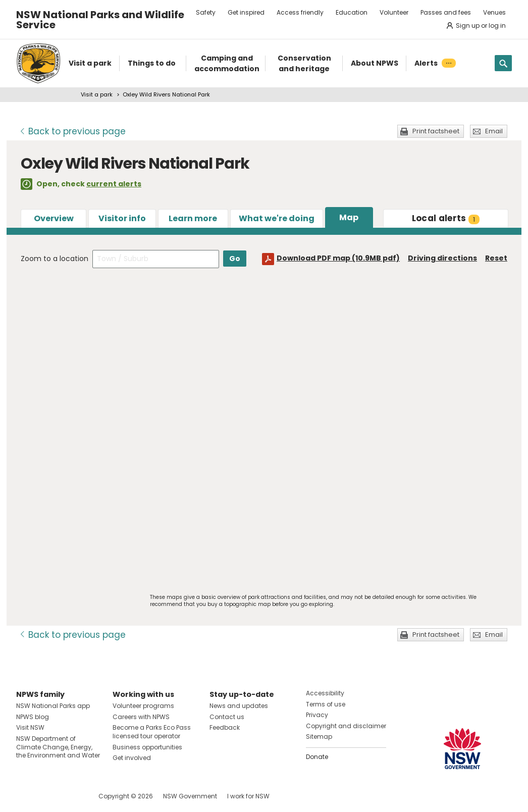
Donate (317, 757)
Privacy (317, 715)
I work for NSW (248, 796)
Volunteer (394, 12)
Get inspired (246, 12)
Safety (206, 12)
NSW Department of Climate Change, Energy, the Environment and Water (58, 747)
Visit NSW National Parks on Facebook (25, 796)
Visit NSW (30, 727)
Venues (494, 12)
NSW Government (190, 796)
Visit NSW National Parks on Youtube (69, 796)
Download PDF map (338, 258)
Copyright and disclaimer (346, 726)
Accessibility (325, 693)
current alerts (114, 184)
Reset (496, 258)
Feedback (225, 727)
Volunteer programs (143, 706)
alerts (446, 218)
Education (352, 12)
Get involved (132, 758)
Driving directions (442, 258)
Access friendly (300, 12)
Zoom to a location (55, 259)
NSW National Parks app (53, 706)
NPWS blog (33, 717)
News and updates (239, 706)
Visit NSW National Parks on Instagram (47, 796)
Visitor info (122, 218)
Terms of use (326, 704)
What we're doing (277, 218)
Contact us (227, 717)
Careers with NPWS (141, 717)
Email (494, 131)
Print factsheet (436, 131)
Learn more (193, 218)
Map (349, 217)
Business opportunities (147, 747)
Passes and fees (446, 12)
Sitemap (319, 737)
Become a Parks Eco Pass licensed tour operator (152, 732)
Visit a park (97, 94)
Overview (54, 218)
